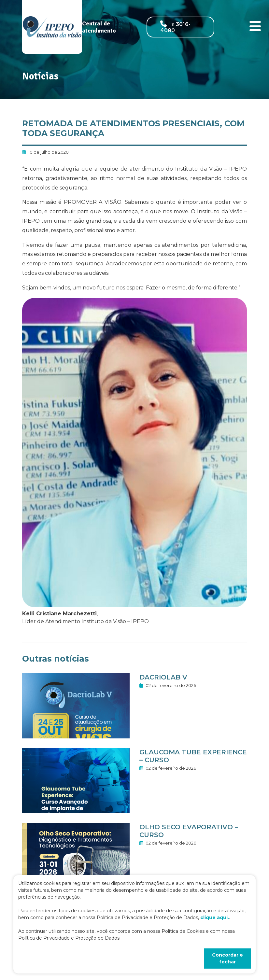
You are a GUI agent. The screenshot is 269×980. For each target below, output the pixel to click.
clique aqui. (215, 917)
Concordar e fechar (227, 958)
